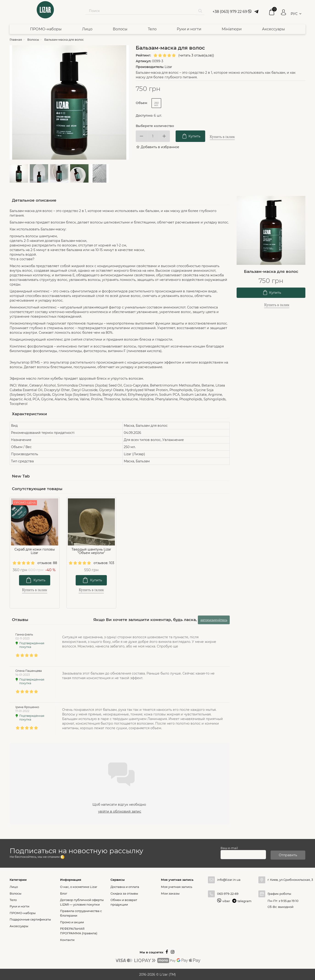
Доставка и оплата (125, 887)
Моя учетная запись (177, 887)
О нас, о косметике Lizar (79, 887)
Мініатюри (232, 29)
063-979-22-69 (228, 893)
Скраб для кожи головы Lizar (35, 551)
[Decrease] (141, 136)
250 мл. (156, 104)
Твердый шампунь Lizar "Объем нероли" (91, 551)
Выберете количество (155, 126)
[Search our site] (141, 11)
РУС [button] (294, 14)
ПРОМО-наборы (46, 29)
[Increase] (164, 136)
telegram (245, 901)
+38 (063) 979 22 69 (230, 12)
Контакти (67, 940)
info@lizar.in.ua (229, 879)
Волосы (120, 29)
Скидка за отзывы (124, 893)
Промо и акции (72, 922)
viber (226, 901)
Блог (64, 893)
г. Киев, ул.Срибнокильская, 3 (286, 879)
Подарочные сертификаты (30, 919)
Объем (142, 103)
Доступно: (144, 116)
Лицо (87, 29)
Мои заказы (170, 893)
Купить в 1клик (222, 137)
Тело (152, 29)
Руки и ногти (189, 29)
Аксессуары (274, 29)
